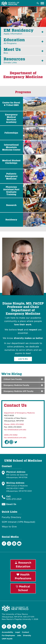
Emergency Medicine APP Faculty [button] (18, 391)
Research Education (23, 565)
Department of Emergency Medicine (19, 413)
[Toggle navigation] (42, 3)
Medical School (23, 588)
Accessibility (7, 632)
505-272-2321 (14, 499)
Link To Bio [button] (23, 359)
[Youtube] (19, 544)
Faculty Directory (11, 517)
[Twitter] (14, 626)
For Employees (8, 635)
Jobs (19, 635)
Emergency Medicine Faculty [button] (16, 385)
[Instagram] (9, 544)
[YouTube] (24, 626)
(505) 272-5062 (11, 435)
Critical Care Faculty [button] (13, 379)
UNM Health (7, 639)
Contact (25, 632)
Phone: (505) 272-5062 (14, 424)
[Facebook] (4, 544)
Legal (18, 632)
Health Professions (23, 576)
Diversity (27, 635)
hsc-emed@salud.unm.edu (15, 430)
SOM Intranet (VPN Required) (18, 522)
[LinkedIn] (14, 544)
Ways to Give (9, 527)
